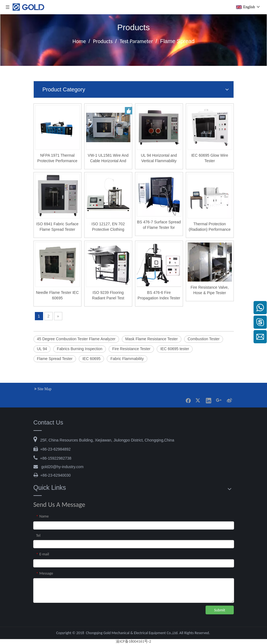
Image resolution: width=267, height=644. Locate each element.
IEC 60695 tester (175, 349)
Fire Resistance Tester (131, 349)
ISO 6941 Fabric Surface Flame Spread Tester (57, 227)
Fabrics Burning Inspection (80, 349)
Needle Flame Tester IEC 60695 (57, 295)
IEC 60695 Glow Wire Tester (210, 158)
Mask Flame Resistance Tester (152, 339)
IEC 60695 (91, 359)
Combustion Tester (204, 339)
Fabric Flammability (127, 359)
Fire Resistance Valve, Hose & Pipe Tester (210, 290)
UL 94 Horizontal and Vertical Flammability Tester (159, 158)
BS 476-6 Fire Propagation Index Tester (159, 295)
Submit (220, 610)
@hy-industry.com (62, 467)
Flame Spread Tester (55, 359)
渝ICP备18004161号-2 (133, 641)
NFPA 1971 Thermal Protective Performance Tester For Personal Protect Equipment (57, 158)
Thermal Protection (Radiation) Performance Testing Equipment (210, 227)
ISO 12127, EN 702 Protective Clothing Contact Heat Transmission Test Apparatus (108, 227)
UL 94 (42, 349)
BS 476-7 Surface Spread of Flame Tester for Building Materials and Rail (159, 225)
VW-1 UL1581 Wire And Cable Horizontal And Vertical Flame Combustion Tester (108, 158)
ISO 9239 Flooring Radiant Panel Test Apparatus (108, 296)
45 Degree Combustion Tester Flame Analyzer (76, 339)
